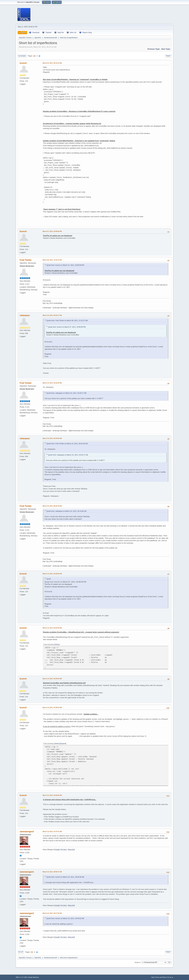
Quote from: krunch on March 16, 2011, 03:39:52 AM (65, 918)
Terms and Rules (161, 977)
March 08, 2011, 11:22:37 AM (52, 260)
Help (153, 977)
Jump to (137, 962)
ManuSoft (71, 850)
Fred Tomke (26, 260)
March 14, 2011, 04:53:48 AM (52, 628)
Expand (63, 744)
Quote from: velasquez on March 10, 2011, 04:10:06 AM (66, 511)
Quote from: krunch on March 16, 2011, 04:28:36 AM (65, 877)
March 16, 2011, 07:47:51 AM (52, 831)
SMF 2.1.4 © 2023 (22, 977)
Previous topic (154, 49)
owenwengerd (27, 832)
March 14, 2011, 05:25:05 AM (52, 679)
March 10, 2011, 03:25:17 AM (52, 315)
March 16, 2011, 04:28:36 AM (52, 795)
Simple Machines (33, 977)
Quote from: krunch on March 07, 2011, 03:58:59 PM (65, 265)
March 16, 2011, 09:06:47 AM (52, 872)
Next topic (166, 49)
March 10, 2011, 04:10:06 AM (52, 438)
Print (168, 56)
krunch (23, 63)
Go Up (21, 952)
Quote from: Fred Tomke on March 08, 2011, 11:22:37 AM (67, 321)
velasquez (25, 315)
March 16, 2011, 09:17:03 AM (52, 913)
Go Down (22, 56)
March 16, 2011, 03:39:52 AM (52, 707)
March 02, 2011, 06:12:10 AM (52, 63)
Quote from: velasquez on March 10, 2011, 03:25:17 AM (66, 393)
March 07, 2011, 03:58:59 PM (52, 231)
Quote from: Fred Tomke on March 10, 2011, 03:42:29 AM (67, 444)
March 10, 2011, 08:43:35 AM (52, 506)
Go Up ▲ (170, 977)
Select (57, 644)
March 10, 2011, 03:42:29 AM (52, 383)
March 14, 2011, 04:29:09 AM (52, 574)
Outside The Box (60, 850)
